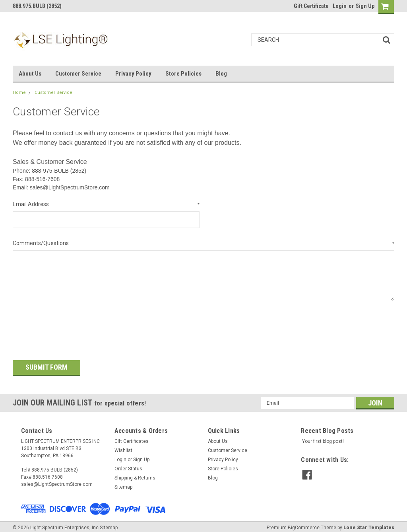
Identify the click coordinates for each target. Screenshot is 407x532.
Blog (221, 74)
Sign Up (365, 6)
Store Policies (183, 74)
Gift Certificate (311, 6)
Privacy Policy (133, 74)
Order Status (128, 465)
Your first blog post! (323, 438)
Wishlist (123, 447)
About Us (30, 74)
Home (19, 93)
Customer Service (78, 74)
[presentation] (73, 328)
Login (340, 6)
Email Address (106, 205)
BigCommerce (304, 524)
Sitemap (123, 483)
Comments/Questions (203, 244)
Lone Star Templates (369, 524)
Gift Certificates (132, 438)
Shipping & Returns (135, 474)
